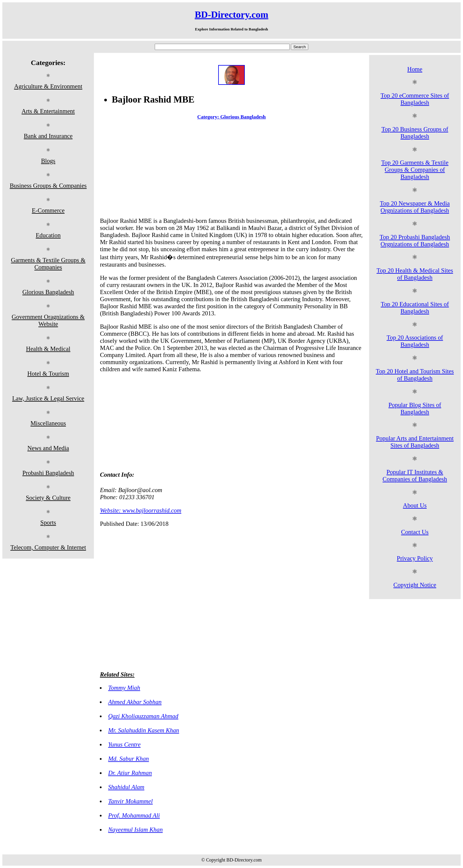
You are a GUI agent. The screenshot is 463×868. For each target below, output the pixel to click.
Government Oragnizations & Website (48, 320)
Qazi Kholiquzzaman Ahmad (143, 716)
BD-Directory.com (231, 14)
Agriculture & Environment (48, 86)
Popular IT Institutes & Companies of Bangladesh (415, 475)
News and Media (48, 448)
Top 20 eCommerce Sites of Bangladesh (415, 99)
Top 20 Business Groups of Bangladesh (415, 133)
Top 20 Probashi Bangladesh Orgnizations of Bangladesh (415, 240)
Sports (48, 522)
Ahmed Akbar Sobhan (135, 702)
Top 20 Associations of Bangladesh (415, 341)
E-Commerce (48, 210)
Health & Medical (48, 349)
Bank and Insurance (48, 136)
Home (415, 69)
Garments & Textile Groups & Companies (48, 263)
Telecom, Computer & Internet (48, 547)
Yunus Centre (124, 744)
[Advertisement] (231, 170)
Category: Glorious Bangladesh (231, 117)
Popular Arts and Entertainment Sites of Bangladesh (415, 442)
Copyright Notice (415, 585)
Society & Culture (48, 498)
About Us (415, 505)
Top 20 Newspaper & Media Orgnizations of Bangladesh (415, 207)
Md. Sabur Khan (128, 759)
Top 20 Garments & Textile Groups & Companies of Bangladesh (415, 169)
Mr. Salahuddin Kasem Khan (144, 730)
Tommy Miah (124, 688)
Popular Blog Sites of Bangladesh (415, 408)
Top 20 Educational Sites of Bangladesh (415, 308)
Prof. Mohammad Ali (134, 815)
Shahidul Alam (126, 787)
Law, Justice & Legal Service (48, 398)
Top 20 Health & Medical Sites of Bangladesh (415, 274)
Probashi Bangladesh (48, 473)
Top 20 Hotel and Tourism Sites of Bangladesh (415, 375)
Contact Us (415, 532)
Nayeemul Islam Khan (135, 829)
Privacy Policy (415, 558)
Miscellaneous (48, 423)
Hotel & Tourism (48, 373)
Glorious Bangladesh (48, 292)
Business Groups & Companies (48, 185)
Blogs (48, 161)
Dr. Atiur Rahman (130, 773)
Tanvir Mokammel (130, 801)
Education (48, 235)
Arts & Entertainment (48, 111)
